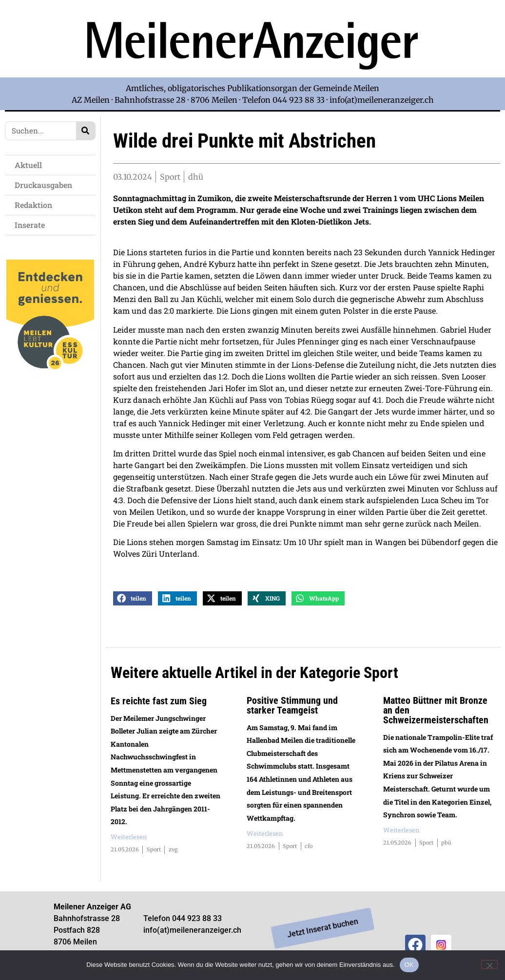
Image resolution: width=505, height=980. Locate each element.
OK (409, 965)
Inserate (32, 225)
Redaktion (36, 205)
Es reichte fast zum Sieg (159, 705)
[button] (133, 603)
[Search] (86, 131)
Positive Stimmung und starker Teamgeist (292, 710)
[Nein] (489, 964)
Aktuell (31, 165)
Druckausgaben (43, 185)
